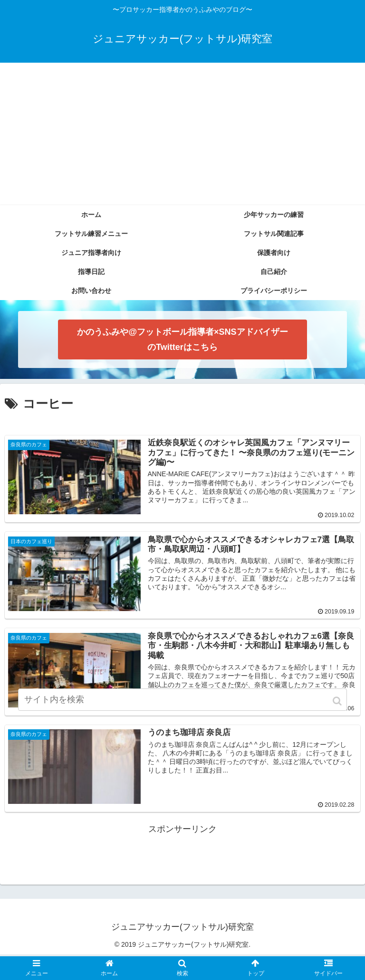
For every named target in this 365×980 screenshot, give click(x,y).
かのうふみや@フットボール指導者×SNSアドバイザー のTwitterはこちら (182, 339)
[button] (338, 701)
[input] (182, 700)
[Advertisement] (182, 134)
